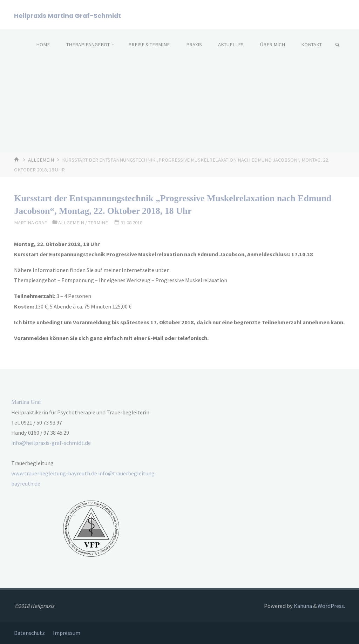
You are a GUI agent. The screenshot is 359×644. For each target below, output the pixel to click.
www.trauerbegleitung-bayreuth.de (54, 473)
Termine (98, 223)
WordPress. (331, 606)
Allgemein (41, 160)
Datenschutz (29, 633)
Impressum (67, 633)
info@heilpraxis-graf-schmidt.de (51, 443)
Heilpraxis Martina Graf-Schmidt (67, 15)
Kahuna (302, 606)
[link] (337, 45)
